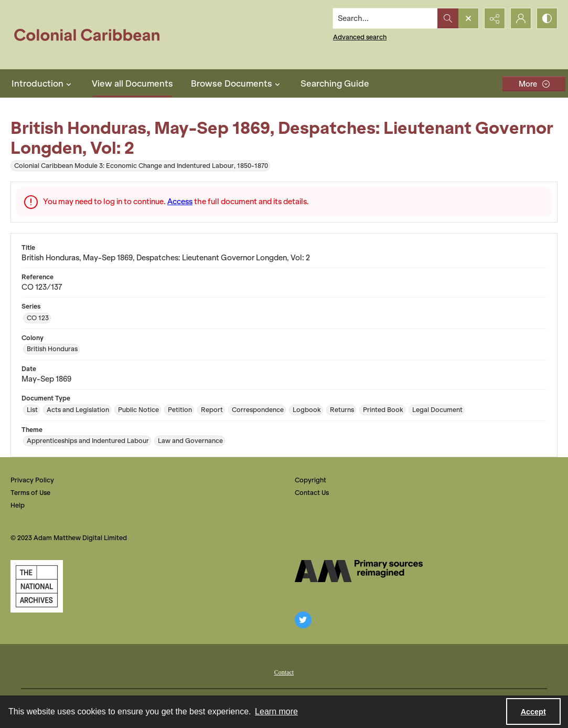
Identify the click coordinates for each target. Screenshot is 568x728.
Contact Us (312, 493)
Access (180, 202)
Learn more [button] (276, 711)
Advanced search (360, 37)
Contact (284, 672)
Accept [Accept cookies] (533, 712)
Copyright (310, 480)
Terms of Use (30, 493)
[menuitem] (284, 671)
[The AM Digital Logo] (359, 571)
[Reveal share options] (495, 18)
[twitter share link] (303, 620)
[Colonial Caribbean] (94, 35)
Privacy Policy (32, 480)
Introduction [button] (43, 83)
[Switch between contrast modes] (547, 18)
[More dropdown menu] (534, 84)
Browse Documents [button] (237, 83)
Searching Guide (335, 83)
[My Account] (521, 18)
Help (18, 505)
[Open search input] (468, 18)
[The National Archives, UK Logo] (37, 586)
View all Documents (132, 83)
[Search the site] (385, 18)
